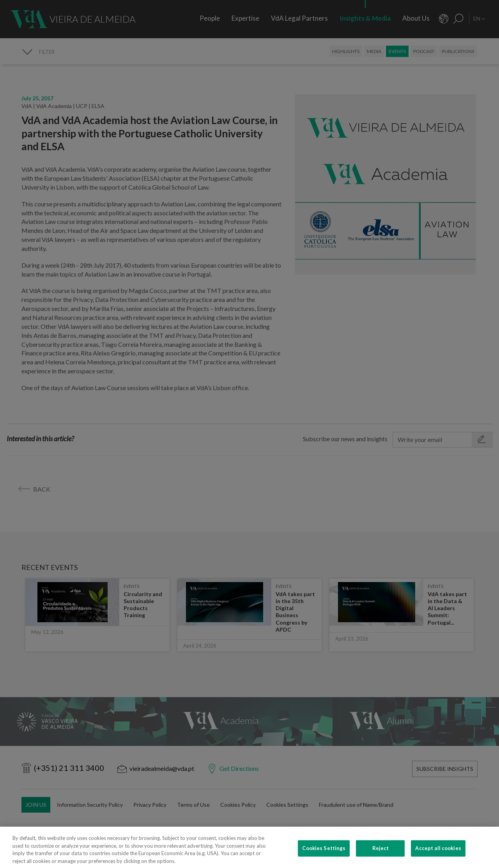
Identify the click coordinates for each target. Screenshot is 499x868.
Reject (381, 858)
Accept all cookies (438, 858)
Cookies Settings (324, 858)
